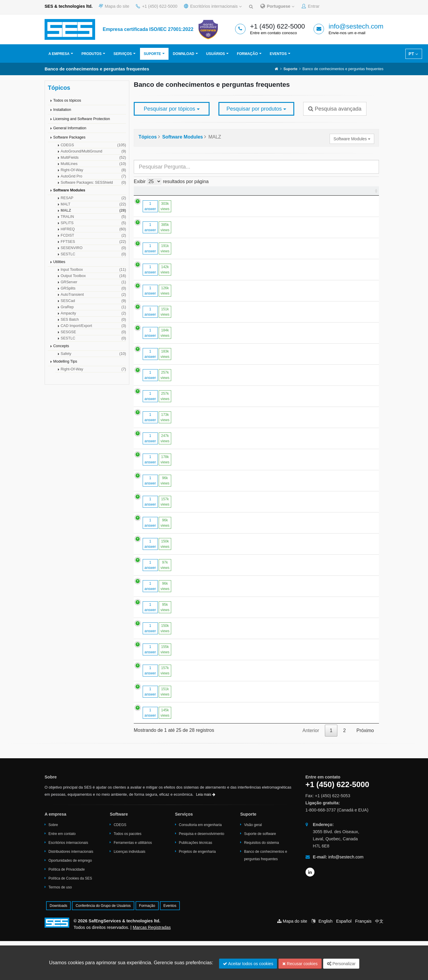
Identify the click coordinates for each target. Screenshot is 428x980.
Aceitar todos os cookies (248, 964)
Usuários (216, 54)
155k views (159, 688)
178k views (159, 488)
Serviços (123, 54)
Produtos (92, 54)
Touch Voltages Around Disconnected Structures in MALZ (238, 749)
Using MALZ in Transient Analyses (214, 512)
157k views (159, 536)
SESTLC (93, 254)
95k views (159, 646)
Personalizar (341, 964)
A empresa (59, 54)
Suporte (152, 54)
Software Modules (69, 190)
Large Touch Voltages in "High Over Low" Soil (225, 707)
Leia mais (206, 833)
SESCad (93, 301)
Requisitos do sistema (261, 882)
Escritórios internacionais (213, 6)
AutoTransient (93, 295)
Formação (247, 54)
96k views (159, 515)
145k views (159, 752)
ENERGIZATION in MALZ (205, 319)
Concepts (61, 346)
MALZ (93, 210)
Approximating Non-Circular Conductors (219, 643)
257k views (159, 385)
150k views (159, 578)
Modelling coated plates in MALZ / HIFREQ (223, 664)
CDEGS (93, 145)
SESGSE (93, 332)
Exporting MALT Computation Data (214, 728)
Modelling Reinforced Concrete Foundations (224, 209)
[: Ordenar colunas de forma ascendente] (154, 194)
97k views (159, 599)
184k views (159, 343)
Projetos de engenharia (197, 891)
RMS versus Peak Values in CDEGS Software (226, 533)
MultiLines (93, 164)
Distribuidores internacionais (71, 891)
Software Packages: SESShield (93, 183)
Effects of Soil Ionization (203, 622)
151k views (159, 322)
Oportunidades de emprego (70, 899)
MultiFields (93, 158)
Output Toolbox (93, 276)
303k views (159, 211)
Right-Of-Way (93, 170)
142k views (159, 280)
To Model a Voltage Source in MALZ (215, 486)
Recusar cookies (300, 964)
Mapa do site (114, 6)
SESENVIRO (93, 248)
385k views (159, 232)
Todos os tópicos (67, 100)
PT (413, 54)
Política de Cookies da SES (70, 917)
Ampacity (93, 313)
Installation (62, 110)
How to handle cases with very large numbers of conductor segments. (251, 464)
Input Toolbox (93, 270)
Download (184, 54)
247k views (159, 467)
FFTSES (93, 242)
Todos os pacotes (127, 873)
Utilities (59, 262)
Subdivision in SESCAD (203, 256)
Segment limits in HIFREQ (205, 554)
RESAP (93, 198)
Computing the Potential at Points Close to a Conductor (236, 361)
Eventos (278, 54)
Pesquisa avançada (335, 109)
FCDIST (93, 235)
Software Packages (69, 137)
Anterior (311, 769)
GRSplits (93, 288)
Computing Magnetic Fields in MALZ (216, 575)
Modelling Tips (65, 361)
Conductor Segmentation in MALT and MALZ (225, 438)
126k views (159, 301)
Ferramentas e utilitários (133, 882)
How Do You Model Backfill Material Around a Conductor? (238, 230)
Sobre (53, 864)
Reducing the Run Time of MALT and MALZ (223, 596)
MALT (93, 204)
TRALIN (93, 217)
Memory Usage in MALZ (203, 686)
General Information (70, 128)
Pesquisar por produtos (256, 109)
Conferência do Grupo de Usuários (103, 945)
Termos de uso (60, 926)
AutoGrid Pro (93, 176)
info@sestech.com (356, 26)
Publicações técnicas (196, 882)
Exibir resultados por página (171, 181)
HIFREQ (93, 229)
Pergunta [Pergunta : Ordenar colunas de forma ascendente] (188, 193)
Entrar (311, 6)
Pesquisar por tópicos (171, 109)
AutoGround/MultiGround (93, 151)
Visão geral (253, 864)
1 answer (144, 211)
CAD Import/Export (93, 326)
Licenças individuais (129, 891)
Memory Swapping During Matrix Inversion (222, 298)
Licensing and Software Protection (82, 119)
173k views (159, 441)
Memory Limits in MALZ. (203, 277)
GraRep (93, 307)
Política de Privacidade (67, 908)
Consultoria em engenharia (200, 864)
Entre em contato (62, 873)
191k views (159, 259)
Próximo (365, 769)
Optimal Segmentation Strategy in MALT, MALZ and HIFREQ (241, 340)
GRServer (93, 282)
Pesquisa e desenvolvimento (202, 873)
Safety (93, 354)
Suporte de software (260, 873)
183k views (159, 364)
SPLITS (93, 223)
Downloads (58, 945)
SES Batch (93, 320)
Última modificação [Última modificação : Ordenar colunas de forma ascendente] (352, 193)
